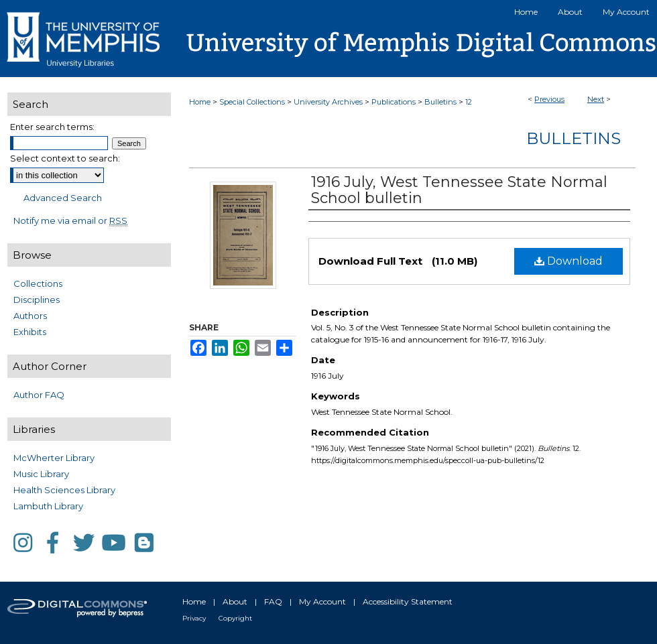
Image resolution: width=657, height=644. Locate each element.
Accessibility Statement (408, 601)
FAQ (273, 601)
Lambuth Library (48, 506)
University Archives (328, 102)
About (235, 601)
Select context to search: (65, 158)
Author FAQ (39, 395)
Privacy (194, 618)
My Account (322, 601)
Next (596, 99)
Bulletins (440, 102)
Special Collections (252, 102)
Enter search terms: (52, 127)
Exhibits (30, 332)
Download (569, 261)
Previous (549, 99)
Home (200, 102)
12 (469, 102)
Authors (30, 316)
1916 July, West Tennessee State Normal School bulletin (459, 190)
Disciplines (37, 300)
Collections (38, 283)
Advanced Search (63, 198)
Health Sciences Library (64, 490)
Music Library (41, 474)
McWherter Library (54, 458)
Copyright (235, 618)
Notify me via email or (70, 220)
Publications (394, 102)
